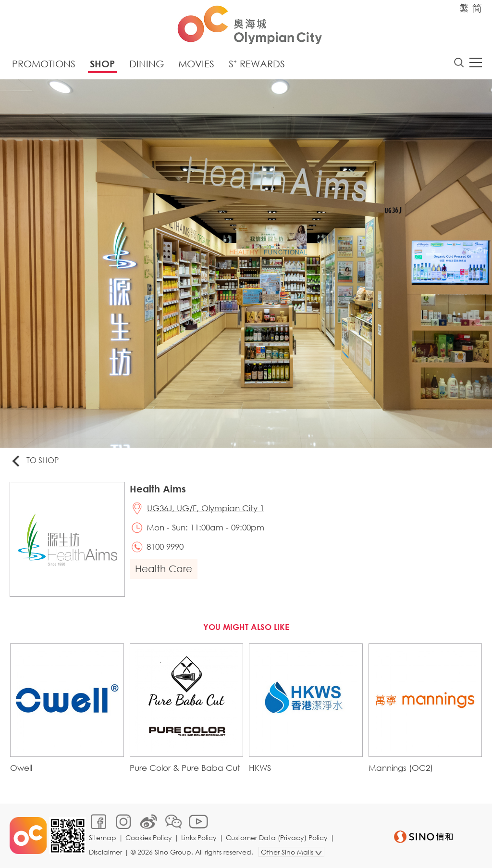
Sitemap (103, 837)
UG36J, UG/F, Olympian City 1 (206, 508)
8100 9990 (165, 547)
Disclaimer (105, 852)
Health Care (164, 569)
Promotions (44, 64)
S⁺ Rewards (257, 64)
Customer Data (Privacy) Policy (277, 837)
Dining (147, 64)
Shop (102, 64)
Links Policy (199, 837)
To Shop (34, 461)
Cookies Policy (149, 837)
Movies (196, 64)
